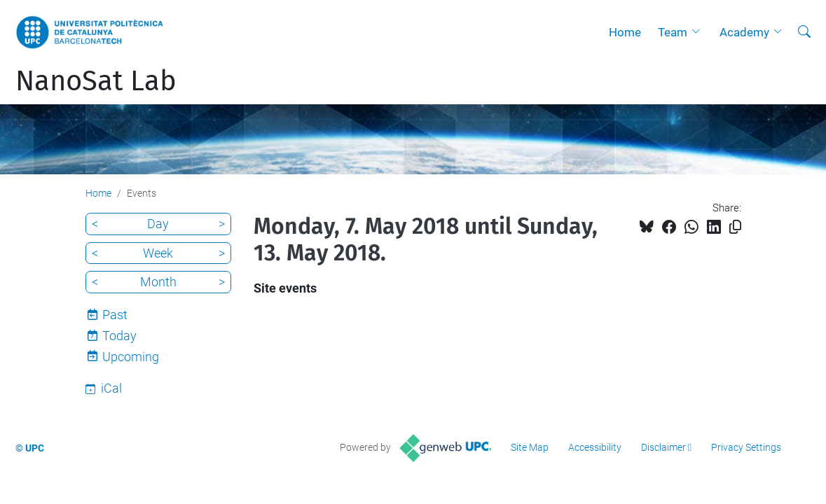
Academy (744, 32)
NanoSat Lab (96, 81)
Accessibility (595, 447)
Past (115, 315)
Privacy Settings (746, 447)
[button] (699, 32)
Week (158, 253)
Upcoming (131, 357)
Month (158, 282)
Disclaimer (663, 447)
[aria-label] (804, 32)
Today (119, 336)
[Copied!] (735, 227)
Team (673, 32)
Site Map (530, 447)
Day (158, 224)
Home (625, 32)
